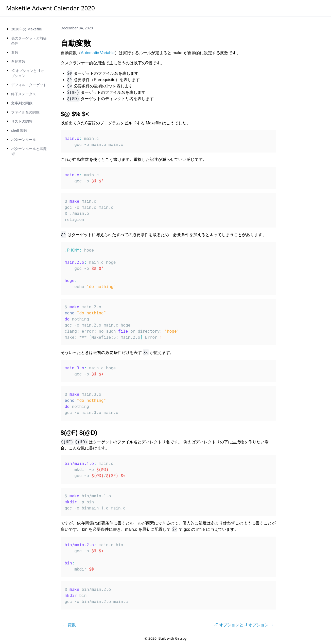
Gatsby (181, 638)
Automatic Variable (98, 53)
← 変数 (69, 625)
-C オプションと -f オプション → (244, 625)
